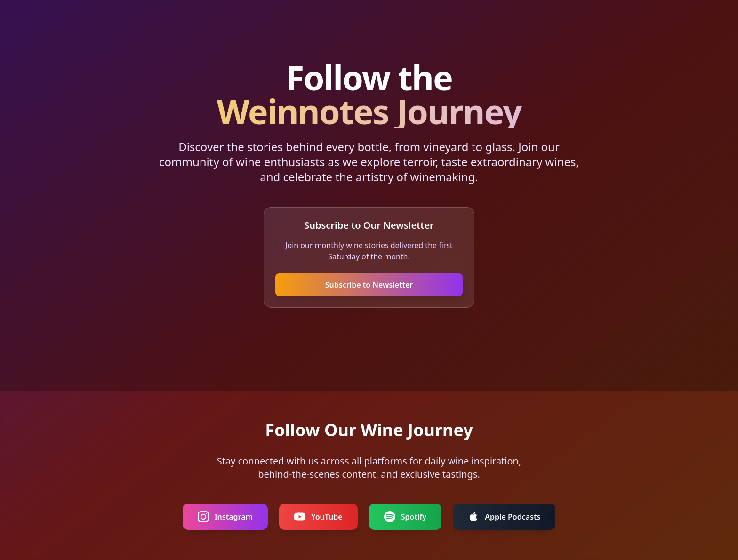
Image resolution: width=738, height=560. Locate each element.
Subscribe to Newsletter (369, 285)
